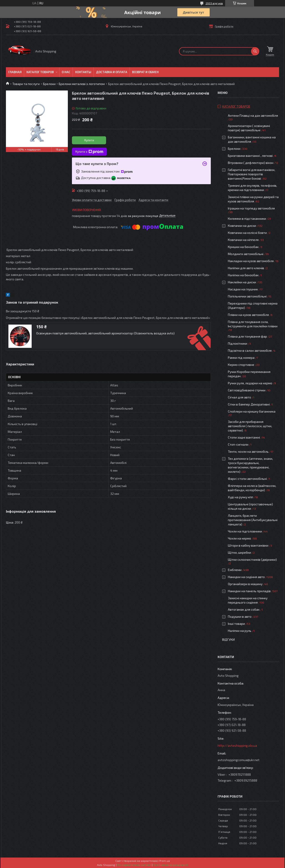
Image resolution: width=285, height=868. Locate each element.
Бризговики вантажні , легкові (250, 156)
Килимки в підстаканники (247, 218)
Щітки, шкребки (239, 552)
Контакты (83, 72)
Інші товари (236, 624)
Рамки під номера (241, 358)
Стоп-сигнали (238, 444)
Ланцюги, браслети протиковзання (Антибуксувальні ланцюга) (253, 520)
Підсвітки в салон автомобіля (250, 350)
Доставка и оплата (112, 72)
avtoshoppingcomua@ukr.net (239, 760)
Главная (15, 72)
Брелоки (49, 84)
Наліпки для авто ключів (246, 268)
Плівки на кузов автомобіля (248, 315)
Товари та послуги (26, 84)
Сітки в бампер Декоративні (249, 404)
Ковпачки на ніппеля (243, 240)
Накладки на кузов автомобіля (251, 261)
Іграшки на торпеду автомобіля (251, 208)
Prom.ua (165, 861)
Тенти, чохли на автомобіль (248, 451)
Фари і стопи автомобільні (247, 479)
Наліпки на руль (240, 631)
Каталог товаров (40, 72)
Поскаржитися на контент (134, 865)
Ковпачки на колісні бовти (247, 233)
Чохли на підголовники (245, 531)
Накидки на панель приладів (249, 591)
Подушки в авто (240, 616)
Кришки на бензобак (243, 247)
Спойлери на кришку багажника (252, 411)
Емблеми (235, 570)
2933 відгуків (214, 3)
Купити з (89, 152)
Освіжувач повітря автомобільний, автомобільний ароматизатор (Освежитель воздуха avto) (105, 333)
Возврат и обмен (145, 72)
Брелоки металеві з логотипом (82, 84)
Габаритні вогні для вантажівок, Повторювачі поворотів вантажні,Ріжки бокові (252, 174)
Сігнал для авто (239, 397)
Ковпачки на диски (242, 226)
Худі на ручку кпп (240, 497)
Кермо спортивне (241, 365)
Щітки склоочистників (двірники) (252, 559)
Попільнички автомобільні (247, 296)
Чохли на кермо (239, 538)
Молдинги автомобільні (246, 254)
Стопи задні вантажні (244, 437)
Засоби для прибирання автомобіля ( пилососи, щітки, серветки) (250, 426)
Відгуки (228, 639)
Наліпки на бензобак (243, 275)
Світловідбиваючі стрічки (247, 390)
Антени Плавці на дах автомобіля (253, 115)
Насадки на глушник (243, 289)
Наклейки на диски (242, 282)
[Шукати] (255, 51)
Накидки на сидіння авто (246, 577)
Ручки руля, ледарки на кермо (250, 383)
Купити (89, 140)
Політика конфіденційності (171, 865)
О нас (66, 72)
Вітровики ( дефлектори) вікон (251, 163)
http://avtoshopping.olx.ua (237, 745)
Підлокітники (238, 343)
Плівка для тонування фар (247, 336)
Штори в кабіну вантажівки (248, 545)
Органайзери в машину (245, 584)
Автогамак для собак (244, 609)
